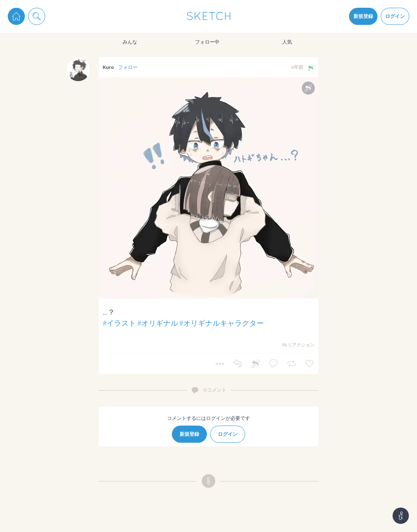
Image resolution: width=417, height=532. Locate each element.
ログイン (395, 16)
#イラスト (119, 323)
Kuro (108, 67)
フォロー (128, 67)
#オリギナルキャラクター (222, 323)
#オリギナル (158, 323)
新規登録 (363, 16)
